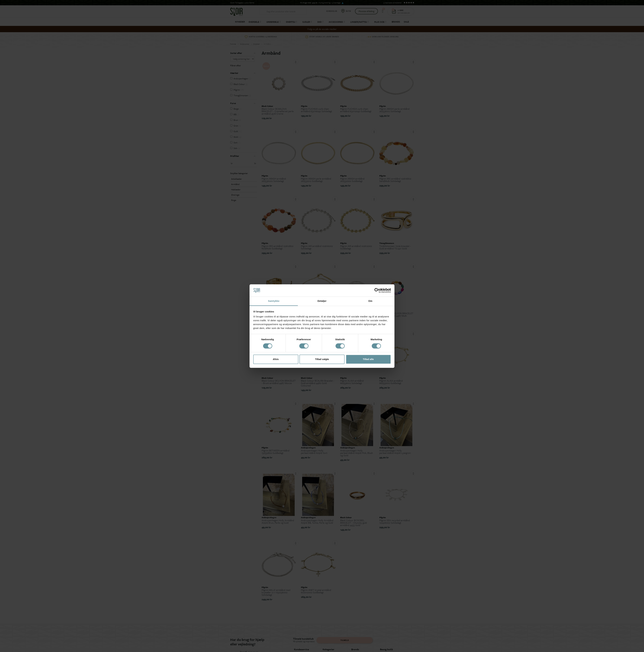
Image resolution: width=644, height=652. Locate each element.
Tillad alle (368, 359)
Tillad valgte (322, 359)
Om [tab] (370, 301)
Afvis (276, 359)
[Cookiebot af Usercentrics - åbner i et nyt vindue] (377, 290)
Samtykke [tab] (274, 301)
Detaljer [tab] (322, 301)
